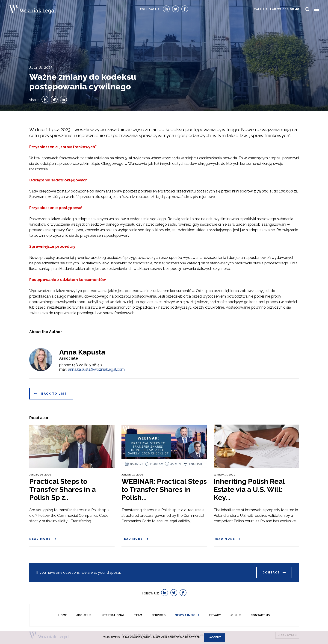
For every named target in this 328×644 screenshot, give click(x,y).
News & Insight (187, 615)
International (113, 615)
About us (84, 615)
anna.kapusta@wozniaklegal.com (96, 369)
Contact (271, 573)
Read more (40, 539)
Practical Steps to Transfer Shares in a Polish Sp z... (62, 489)
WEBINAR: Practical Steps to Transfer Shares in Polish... (164, 489)
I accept (214, 637)
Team (138, 615)
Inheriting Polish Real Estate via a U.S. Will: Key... (249, 489)
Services (158, 615)
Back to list (54, 394)
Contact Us (260, 615)
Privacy (215, 615)
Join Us (236, 615)
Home (63, 615)
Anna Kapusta (82, 352)
